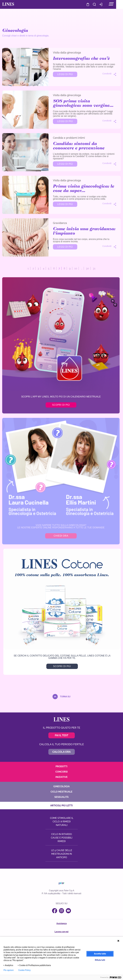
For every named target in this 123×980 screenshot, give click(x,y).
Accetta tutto (100, 954)
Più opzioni (9, 970)
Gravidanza (60, 223)
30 (87, 268)
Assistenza (62, 923)
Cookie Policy (24, 970)
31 (94, 268)
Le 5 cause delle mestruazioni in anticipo (62, 854)
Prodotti (61, 766)
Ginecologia (61, 786)
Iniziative (61, 777)
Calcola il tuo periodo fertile (62, 744)
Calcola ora (61, 752)
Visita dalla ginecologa (67, 53)
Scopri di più (61, 405)
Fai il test (62, 735)
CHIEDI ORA (61, 536)
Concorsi (62, 772)
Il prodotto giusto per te (62, 728)
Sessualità (61, 797)
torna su (65, 696)
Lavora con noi (61, 932)
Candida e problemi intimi (69, 138)
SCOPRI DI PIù (62, 666)
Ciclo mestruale (61, 792)
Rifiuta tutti (100, 960)
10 (76, 268)
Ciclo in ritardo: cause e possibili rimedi (62, 838)
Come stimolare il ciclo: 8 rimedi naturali (62, 821)
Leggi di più (65, 74)
